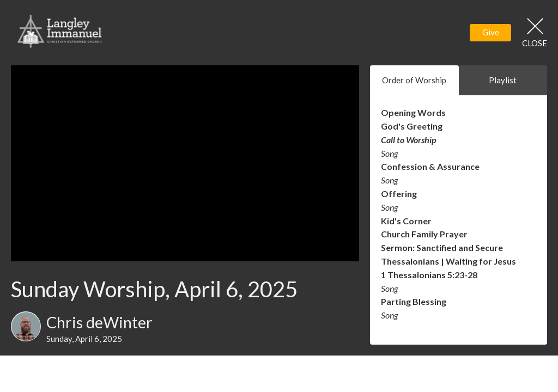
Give (491, 32)
